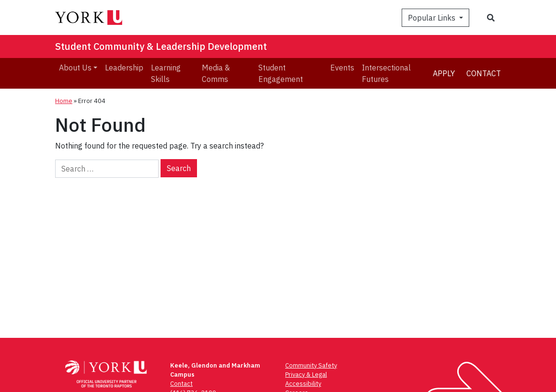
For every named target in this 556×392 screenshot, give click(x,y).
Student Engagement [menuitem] (281, 73)
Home (64, 101)
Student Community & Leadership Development (161, 46)
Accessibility (303, 384)
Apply (444, 73)
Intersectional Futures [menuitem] (386, 73)
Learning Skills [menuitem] (166, 73)
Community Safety (311, 365)
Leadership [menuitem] (124, 68)
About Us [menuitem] (75, 68)
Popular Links (433, 18)
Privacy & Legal (306, 375)
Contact (484, 73)
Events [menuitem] (342, 68)
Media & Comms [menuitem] (216, 73)
